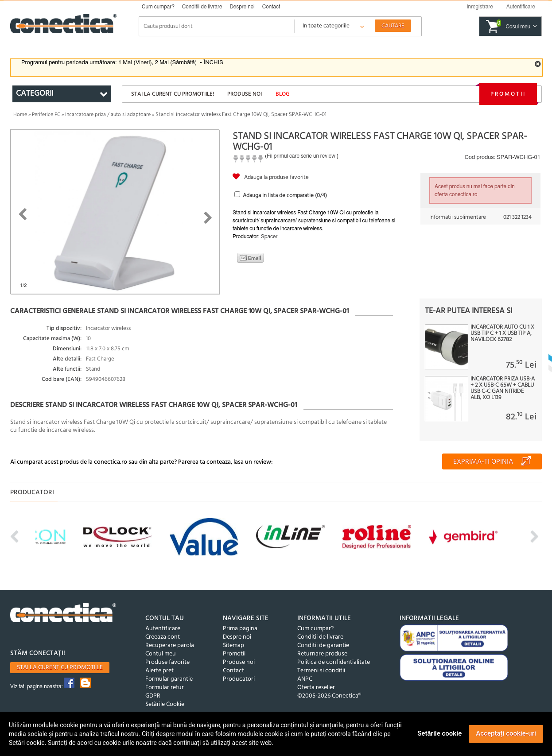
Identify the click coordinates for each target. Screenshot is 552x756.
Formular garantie (169, 679)
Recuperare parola (170, 646)
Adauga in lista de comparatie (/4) (285, 196)
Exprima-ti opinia (483, 462)
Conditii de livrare (202, 7)
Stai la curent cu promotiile (60, 668)
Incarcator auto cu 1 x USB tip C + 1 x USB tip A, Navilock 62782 (502, 333)
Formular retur (165, 688)
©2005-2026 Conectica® (329, 696)
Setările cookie (439, 733)
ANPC (305, 679)
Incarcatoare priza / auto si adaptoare (108, 115)
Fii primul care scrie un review (301, 156)
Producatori (239, 679)
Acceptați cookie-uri (506, 733)
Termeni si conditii (321, 671)
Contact (271, 7)
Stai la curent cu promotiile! (173, 94)
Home (20, 115)
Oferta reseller (316, 688)
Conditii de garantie (323, 646)
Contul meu (161, 654)
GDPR (153, 696)
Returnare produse (322, 654)
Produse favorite (167, 662)
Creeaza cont (163, 637)
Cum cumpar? (158, 7)
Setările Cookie (165, 704)
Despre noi (242, 7)
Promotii (508, 94)
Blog (283, 94)
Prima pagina (240, 629)
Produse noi (245, 94)
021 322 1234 (517, 217)
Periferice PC (46, 115)
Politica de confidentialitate (334, 662)
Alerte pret (159, 671)
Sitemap (233, 646)
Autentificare (163, 629)
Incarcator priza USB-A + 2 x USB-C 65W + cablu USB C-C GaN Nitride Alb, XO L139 (503, 388)
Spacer (269, 236)
